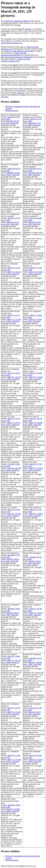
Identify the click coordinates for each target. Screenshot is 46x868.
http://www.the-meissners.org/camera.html (14, 54)
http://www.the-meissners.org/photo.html (16, 60)
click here (21, 93)
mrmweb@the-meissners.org (11, 43)
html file (15, 123)
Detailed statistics (12, 111)
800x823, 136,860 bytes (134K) (33, 663)
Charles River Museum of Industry (17, 21)
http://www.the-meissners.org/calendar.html (17, 57)
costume (28, 29)
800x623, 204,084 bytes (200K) (11, 810)
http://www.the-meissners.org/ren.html (19, 51)
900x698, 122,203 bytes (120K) (11, 174)
